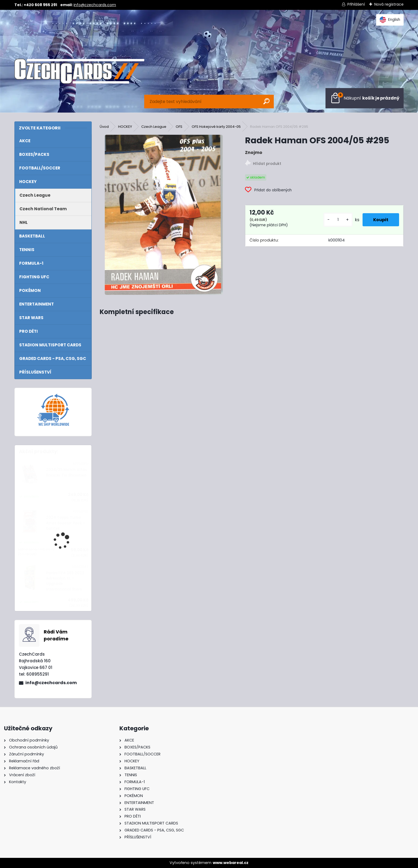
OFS (179, 127)
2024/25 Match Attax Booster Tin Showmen (67, 472)
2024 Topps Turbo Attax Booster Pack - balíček (66, 523)
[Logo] (79, 71)
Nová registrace (389, 4)
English (390, 20)
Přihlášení (356, 4)
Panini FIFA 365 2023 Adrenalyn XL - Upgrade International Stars (65, 581)
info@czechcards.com (95, 5)
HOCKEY (125, 127)
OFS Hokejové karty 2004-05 (216, 127)
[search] (266, 101)
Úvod (104, 127)
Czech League (154, 127)
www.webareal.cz (231, 863)
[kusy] (338, 220)
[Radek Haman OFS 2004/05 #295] (164, 215)
